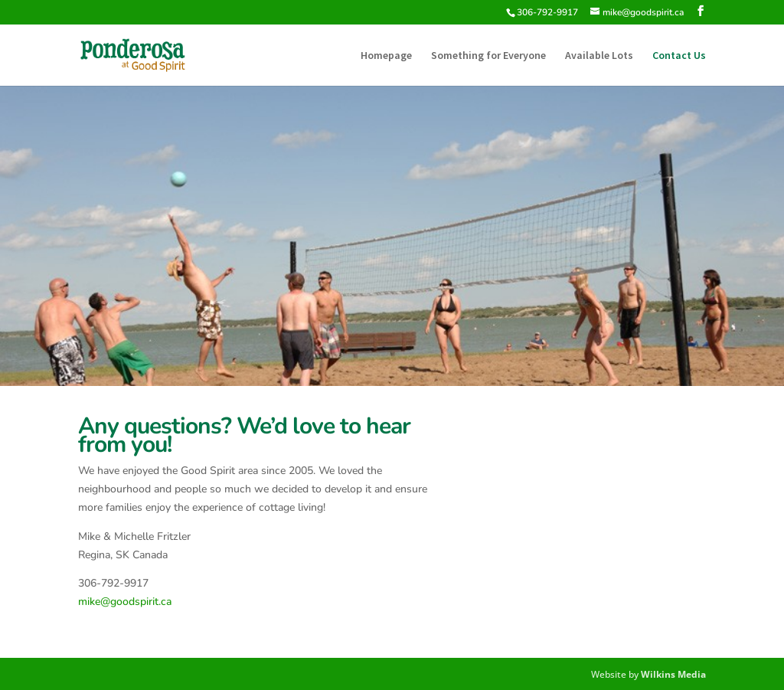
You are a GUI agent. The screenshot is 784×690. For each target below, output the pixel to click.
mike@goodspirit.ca (125, 602)
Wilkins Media (673, 674)
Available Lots (599, 56)
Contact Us (679, 56)
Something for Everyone (488, 56)
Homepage (386, 56)
